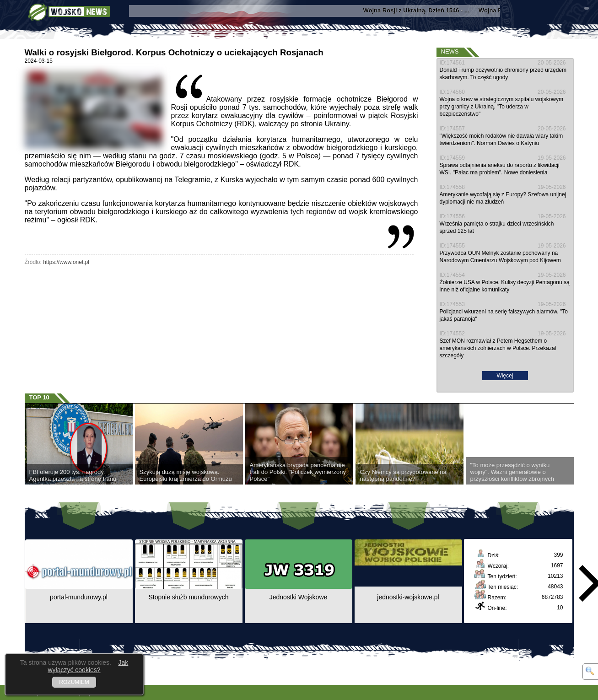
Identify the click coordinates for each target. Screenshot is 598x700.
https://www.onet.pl (66, 262)
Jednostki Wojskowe (299, 597)
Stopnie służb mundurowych (188, 597)
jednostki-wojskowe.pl (408, 597)
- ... (420, 10)
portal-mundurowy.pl (79, 597)
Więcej (505, 376)
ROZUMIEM (74, 682)
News (450, 51)
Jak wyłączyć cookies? (88, 666)
